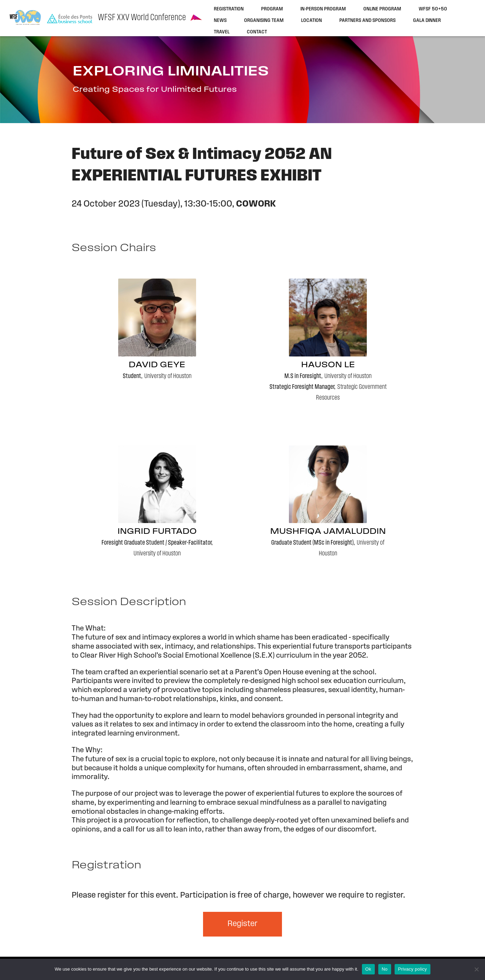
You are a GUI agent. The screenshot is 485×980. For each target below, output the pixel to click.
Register (242, 924)
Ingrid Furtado (157, 532)
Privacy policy (413, 969)
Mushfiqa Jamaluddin (328, 532)
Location (312, 21)
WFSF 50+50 (433, 9)
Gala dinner (427, 21)
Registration (229, 9)
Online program (382, 9)
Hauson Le (328, 365)
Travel (222, 32)
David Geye (157, 365)
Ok (368, 969)
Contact (257, 32)
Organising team (264, 21)
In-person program (323, 9)
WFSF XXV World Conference (142, 18)
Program (272, 9)
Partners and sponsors (367, 21)
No (385, 969)
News (220, 21)
